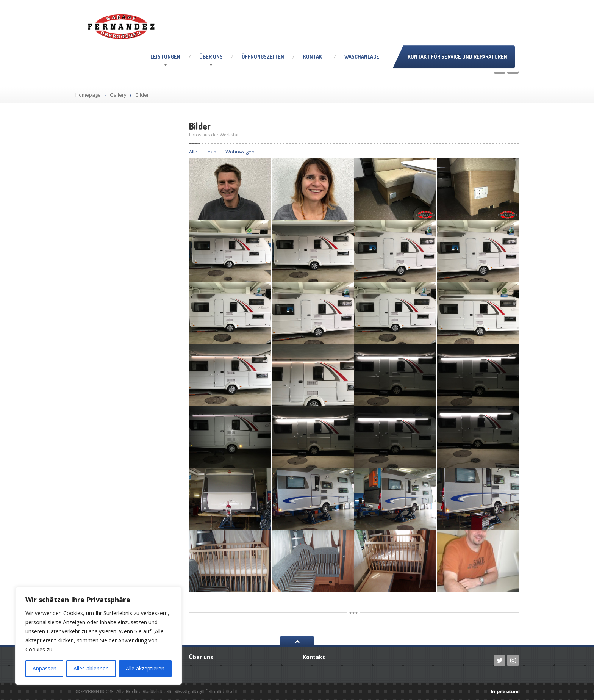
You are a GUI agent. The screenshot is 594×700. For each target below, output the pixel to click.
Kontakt (314, 57)
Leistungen (165, 57)
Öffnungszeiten (263, 57)
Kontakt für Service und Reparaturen (457, 57)
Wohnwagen (240, 152)
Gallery (118, 95)
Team (211, 152)
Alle (193, 152)
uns (211, 57)
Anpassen (45, 668)
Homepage (88, 95)
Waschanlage (362, 57)
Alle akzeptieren (145, 668)
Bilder (200, 126)
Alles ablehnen (91, 668)
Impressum (505, 691)
